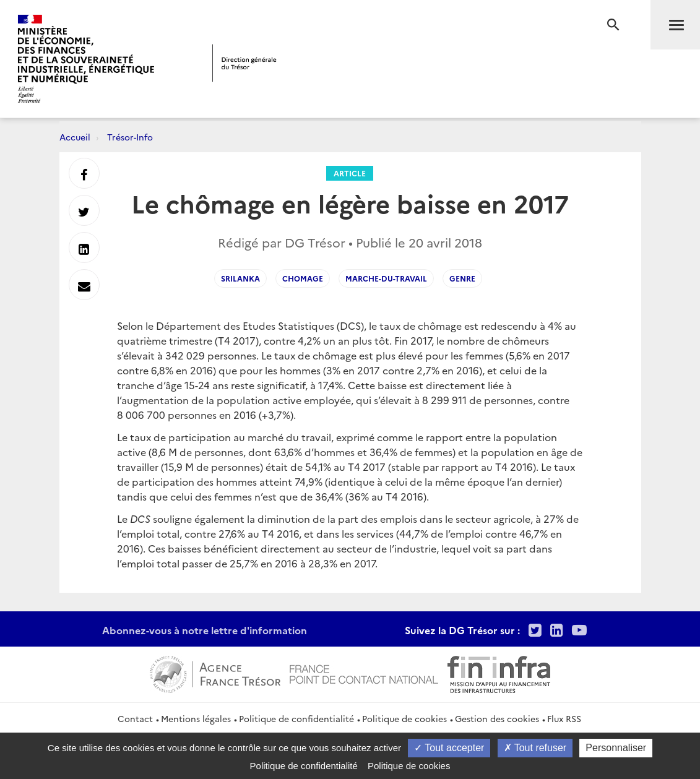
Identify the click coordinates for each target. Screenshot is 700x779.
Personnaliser (616, 748)
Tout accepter (449, 748)
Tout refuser (535, 748)
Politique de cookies (404, 718)
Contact (135, 718)
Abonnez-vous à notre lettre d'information (205, 630)
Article (350, 173)
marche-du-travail (386, 278)
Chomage (303, 278)
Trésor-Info (130, 137)
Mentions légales (196, 718)
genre (462, 278)
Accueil (75, 137)
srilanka (240, 278)
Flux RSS (564, 718)
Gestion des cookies (497, 718)
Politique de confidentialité (296, 718)
